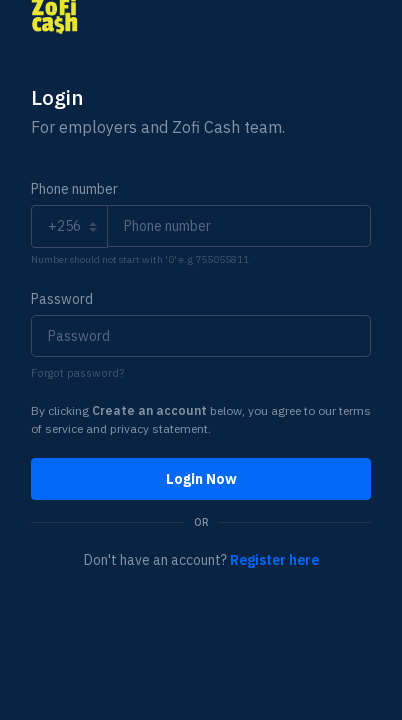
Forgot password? (77, 373)
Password (62, 299)
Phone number (74, 189)
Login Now (201, 479)
